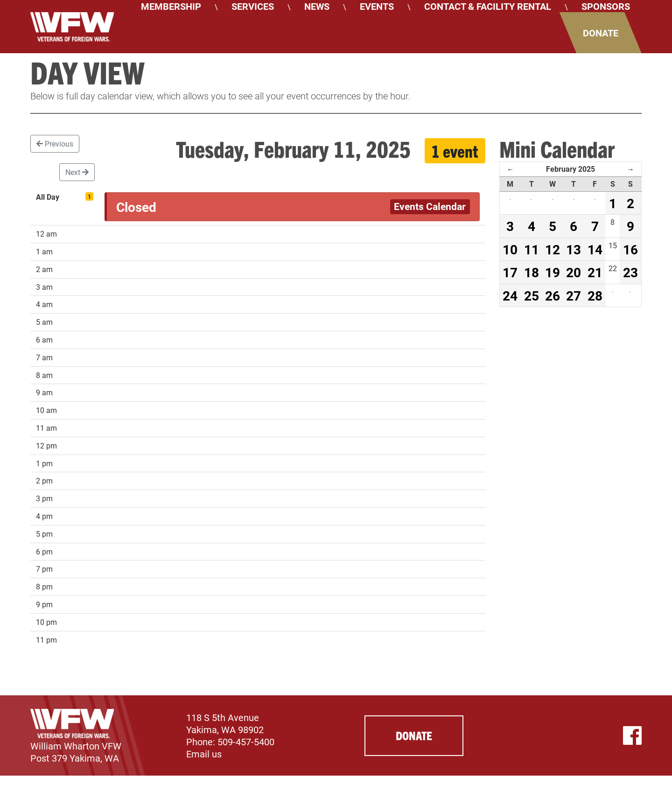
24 (510, 295)
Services (253, 6)
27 (574, 295)
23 (630, 272)
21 (595, 272)
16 (630, 249)
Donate (601, 33)
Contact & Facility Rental (488, 6)
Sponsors (606, 6)
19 (553, 272)
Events (377, 6)
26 (553, 295)
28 (595, 295)
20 (574, 272)
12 (553, 249)
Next (77, 172)
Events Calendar (430, 206)
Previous (55, 143)
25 (532, 295)
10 (510, 249)
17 (510, 272)
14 (595, 249)
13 (574, 249)
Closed (136, 207)
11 (532, 249)
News (317, 6)
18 (532, 272)
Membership (171, 6)
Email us (204, 754)
